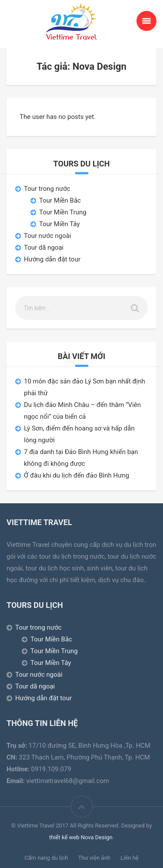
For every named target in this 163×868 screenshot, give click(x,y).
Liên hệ (130, 858)
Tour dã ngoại (44, 248)
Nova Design (97, 837)
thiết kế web (64, 837)
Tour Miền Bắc (60, 200)
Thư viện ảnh (94, 858)
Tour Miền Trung (63, 212)
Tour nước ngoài (48, 236)
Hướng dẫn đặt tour (52, 259)
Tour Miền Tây (60, 224)
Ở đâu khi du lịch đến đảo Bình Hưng (77, 475)
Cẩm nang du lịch (46, 858)
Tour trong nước (47, 189)
